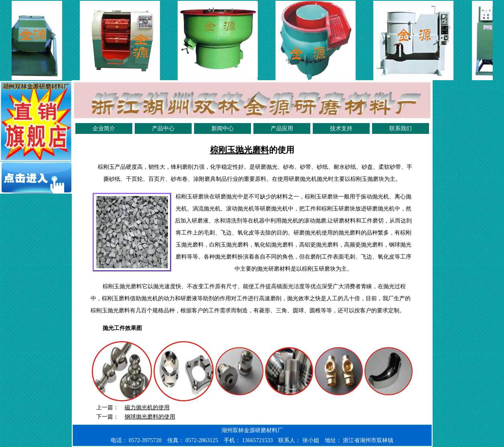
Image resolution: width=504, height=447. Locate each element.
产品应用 (282, 128)
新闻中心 (223, 128)
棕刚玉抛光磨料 (240, 150)
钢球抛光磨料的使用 (150, 417)
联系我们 (401, 128)
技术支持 (341, 128)
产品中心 (163, 128)
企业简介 (104, 128)
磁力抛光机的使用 (147, 408)
